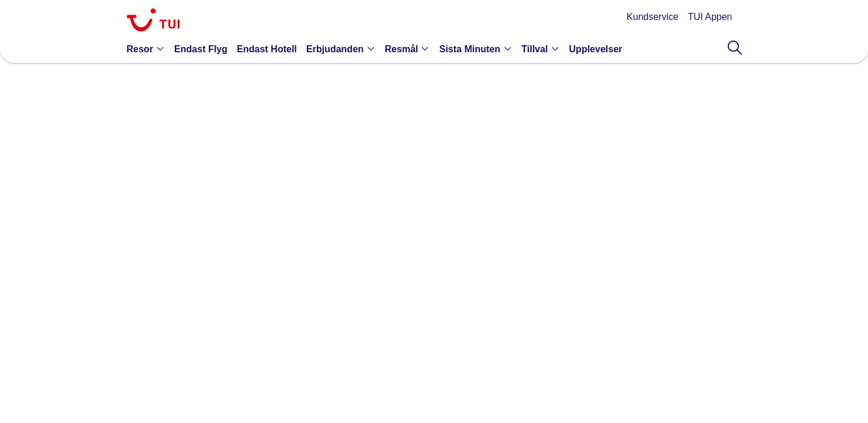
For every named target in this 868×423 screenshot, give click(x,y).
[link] (153, 21)
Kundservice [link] (653, 17)
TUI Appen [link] (710, 17)
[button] (148, 49)
